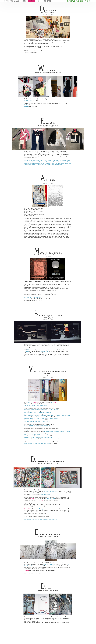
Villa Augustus (36, 402)
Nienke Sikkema (28, 509)
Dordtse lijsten (40, 500)
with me (55, 402)
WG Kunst (27, 570)
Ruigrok (32, 499)
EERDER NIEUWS (48, 638)
